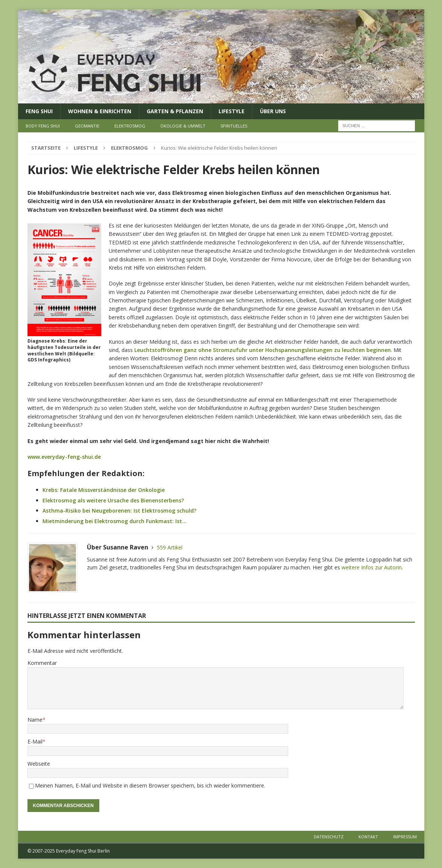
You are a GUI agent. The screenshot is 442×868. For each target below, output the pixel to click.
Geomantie (87, 126)
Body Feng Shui (43, 126)
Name (35, 720)
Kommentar (42, 663)
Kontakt (368, 837)
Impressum (405, 837)
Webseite (39, 764)
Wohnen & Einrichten (100, 111)
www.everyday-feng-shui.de (64, 457)
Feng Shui (39, 111)
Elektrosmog (130, 126)
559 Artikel (170, 547)
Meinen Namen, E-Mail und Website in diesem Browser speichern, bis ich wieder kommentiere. (150, 785)
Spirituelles (234, 126)
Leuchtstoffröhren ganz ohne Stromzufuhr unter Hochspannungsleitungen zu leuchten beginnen (263, 350)
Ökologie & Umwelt (183, 126)
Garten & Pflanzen (175, 111)
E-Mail (35, 741)
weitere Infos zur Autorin (372, 567)
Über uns (273, 111)
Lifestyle (232, 111)
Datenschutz (329, 837)
